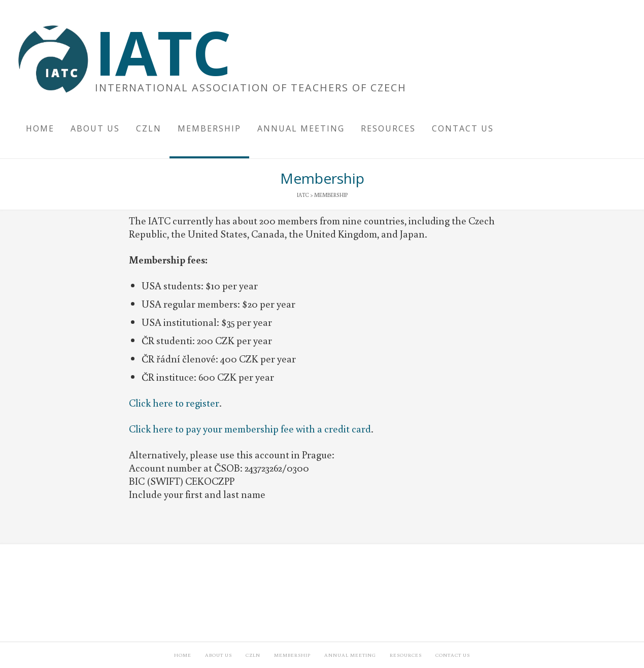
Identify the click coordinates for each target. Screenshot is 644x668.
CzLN (253, 655)
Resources (406, 655)
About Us (218, 655)
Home (183, 655)
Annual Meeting (350, 655)
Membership (292, 655)
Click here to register (174, 403)
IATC (163, 52)
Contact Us (453, 655)
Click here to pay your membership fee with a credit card (250, 428)
